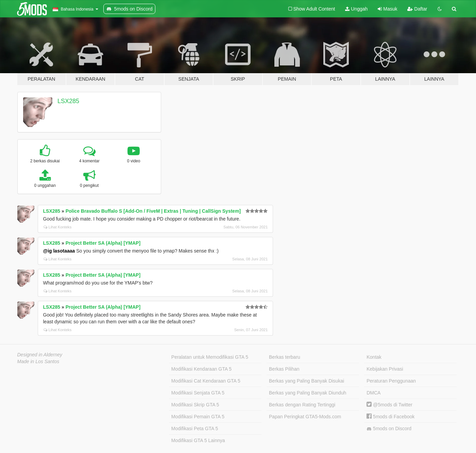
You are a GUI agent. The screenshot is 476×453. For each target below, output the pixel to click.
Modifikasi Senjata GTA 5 (198, 393)
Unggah (356, 9)
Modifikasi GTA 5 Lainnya (198, 440)
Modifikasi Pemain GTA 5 (198, 417)
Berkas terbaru (285, 357)
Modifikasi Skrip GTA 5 (195, 405)
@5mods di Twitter (389, 405)
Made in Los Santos (38, 361)
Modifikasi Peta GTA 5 (195, 428)
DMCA (373, 393)
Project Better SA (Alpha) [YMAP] (103, 243)
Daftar (417, 9)
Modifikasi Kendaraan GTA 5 (201, 369)
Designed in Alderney (40, 355)
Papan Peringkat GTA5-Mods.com (305, 417)
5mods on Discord (389, 429)
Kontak (374, 357)
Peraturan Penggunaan (391, 381)
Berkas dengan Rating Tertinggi (302, 405)
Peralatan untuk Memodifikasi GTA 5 (210, 357)
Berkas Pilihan (284, 369)
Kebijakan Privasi (385, 369)
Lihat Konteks (58, 227)
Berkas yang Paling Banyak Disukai (307, 381)
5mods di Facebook (390, 417)
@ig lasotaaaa (59, 251)
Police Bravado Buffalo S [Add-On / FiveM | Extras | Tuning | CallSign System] (153, 211)
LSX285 (68, 101)
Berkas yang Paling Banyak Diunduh (308, 393)
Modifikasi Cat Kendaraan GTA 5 (206, 381)
